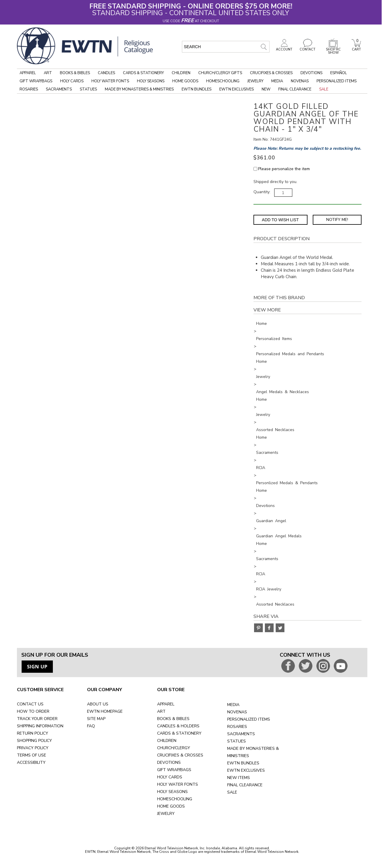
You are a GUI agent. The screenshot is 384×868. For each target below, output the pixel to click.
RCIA (261, 468)
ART (161, 711)
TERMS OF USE (32, 755)
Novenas (300, 81)
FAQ (91, 726)
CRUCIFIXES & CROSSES (180, 755)
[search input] (226, 47)
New (266, 89)
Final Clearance (295, 89)
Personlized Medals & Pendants (287, 483)
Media (277, 81)
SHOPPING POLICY (34, 741)
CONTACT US (30, 704)
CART (356, 48)
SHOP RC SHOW (333, 49)
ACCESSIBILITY (31, 762)
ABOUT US (98, 704)
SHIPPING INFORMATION (40, 726)
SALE (232, 792)
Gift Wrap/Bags (36, 81)
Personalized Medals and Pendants (290, 354)
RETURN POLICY (33, 733)
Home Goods (185, 81)
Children (181, 73)
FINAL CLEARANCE (245, 785)
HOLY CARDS (170, 777)
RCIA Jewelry (269, 589)
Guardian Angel (271, 521)
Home (261, 324)
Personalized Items (337, 81)
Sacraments (59, 89)
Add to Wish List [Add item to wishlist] (280, 220)
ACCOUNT (284, 48)
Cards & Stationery (143, 73)
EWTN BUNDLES (243, 763)
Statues (88, 89)
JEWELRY (166, 814)
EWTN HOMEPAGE (105, 711)
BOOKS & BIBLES (173, 719)
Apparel (28, 73)
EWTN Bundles (197, 89)
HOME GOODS (171, 806)
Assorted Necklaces (275, 430)
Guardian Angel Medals (279, 536)
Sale (324, 89)
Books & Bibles (75, 73)
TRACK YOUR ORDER (37, 719)
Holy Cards (72, 81)
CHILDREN (167, 741)
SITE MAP (96, 719)
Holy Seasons (151, 81)
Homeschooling (223, 81)
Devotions (311, 73)
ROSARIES (237, 727)
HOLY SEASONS (172, 792)
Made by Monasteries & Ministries (139, 89)
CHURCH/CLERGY (174, 748)
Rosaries (29, 89)
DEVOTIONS (169, 762)
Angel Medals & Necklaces (283, 392)
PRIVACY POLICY (33, 748)
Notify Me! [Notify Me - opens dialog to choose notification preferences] (337, 220)
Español (339, 73)
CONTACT (307, 48)
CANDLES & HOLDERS (178, 726)
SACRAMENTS (241, 734)
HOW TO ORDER (33, 711)
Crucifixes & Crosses (271, 73)
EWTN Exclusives (237, 89)
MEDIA (233, 705)
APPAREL (166, 704)
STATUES (237, 741)
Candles (106, 73)
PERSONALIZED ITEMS (249, 719)
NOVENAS (237, 712)
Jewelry (255, 81)
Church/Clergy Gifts (220, 73)
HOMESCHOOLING (175, 799)
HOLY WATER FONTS (178, 784)
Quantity (261, 192)
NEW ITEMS (239, 778)
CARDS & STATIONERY (179, 733)
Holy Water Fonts (110, 81)
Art (48, 73)
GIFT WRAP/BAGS (174, 770)
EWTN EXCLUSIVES (246, 770)
